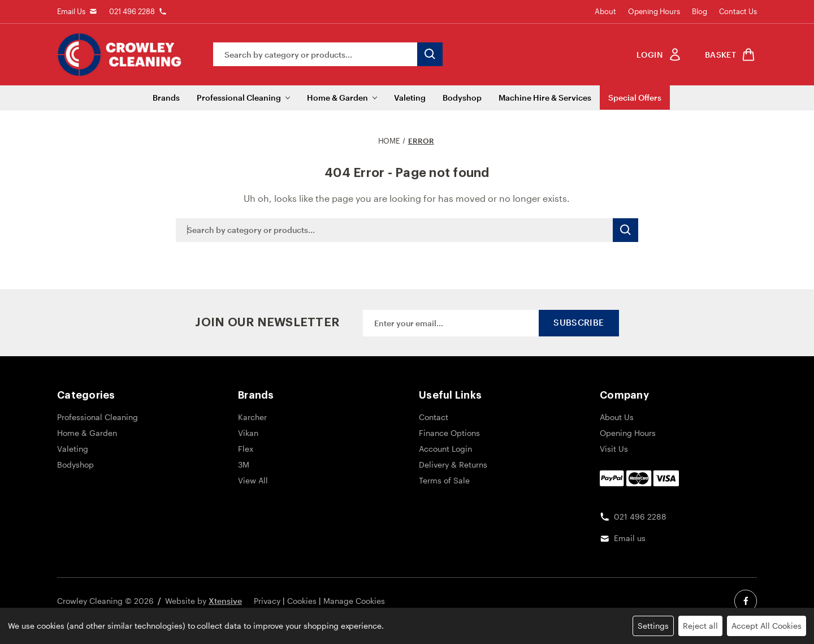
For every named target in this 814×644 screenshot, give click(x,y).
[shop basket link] (728, 55)
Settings (653, 626)
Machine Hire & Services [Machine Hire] (545, 98)
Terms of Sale (444, 480)
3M (244, 464)
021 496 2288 (132, 11)
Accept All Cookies (767, 626)
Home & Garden (342, 98)
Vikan (248, 433)
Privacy (267, 601)
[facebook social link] (746, 601)
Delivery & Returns (453, 464)
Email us (630, 538)
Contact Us (738, 11)
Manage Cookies (354, 601)
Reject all (700, 626)
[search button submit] (430, 54)
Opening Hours (654, 11)
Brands (166, 98)
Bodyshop (462, 98)
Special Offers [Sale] (635, 98)
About (605, 11)
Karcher (252, 417)
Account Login (445, 449)
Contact (434, 417)
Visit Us (614, 449)
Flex (246, 449)
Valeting (410, 98)
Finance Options (449, 433)
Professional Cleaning (243, 98)
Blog (700, 11)
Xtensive (225, 601)
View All (253, 480)
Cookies (302, 601)
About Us (617, 417)
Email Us (71, 11)
